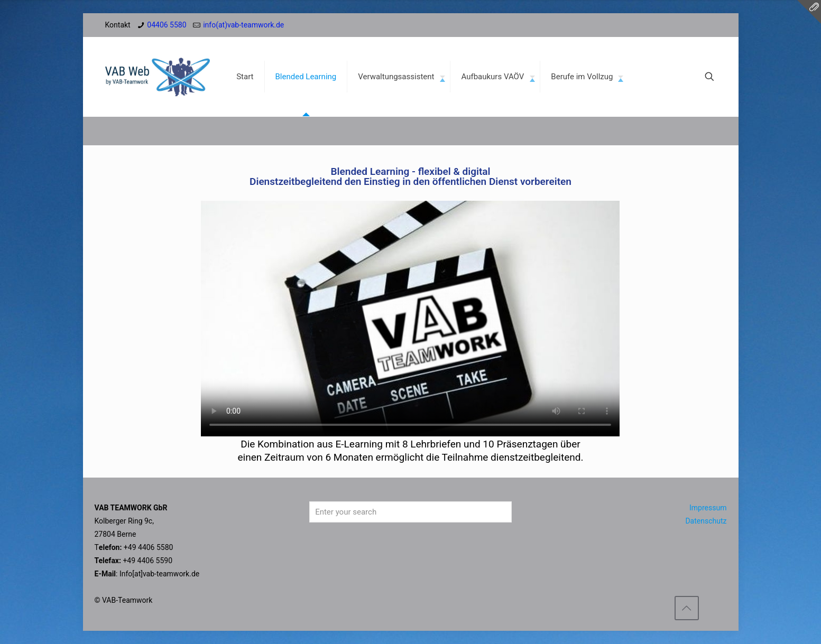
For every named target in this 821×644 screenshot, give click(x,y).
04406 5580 (167, 25)
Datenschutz (706, 521)
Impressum (708, 508)
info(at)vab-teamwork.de (243, 25)
